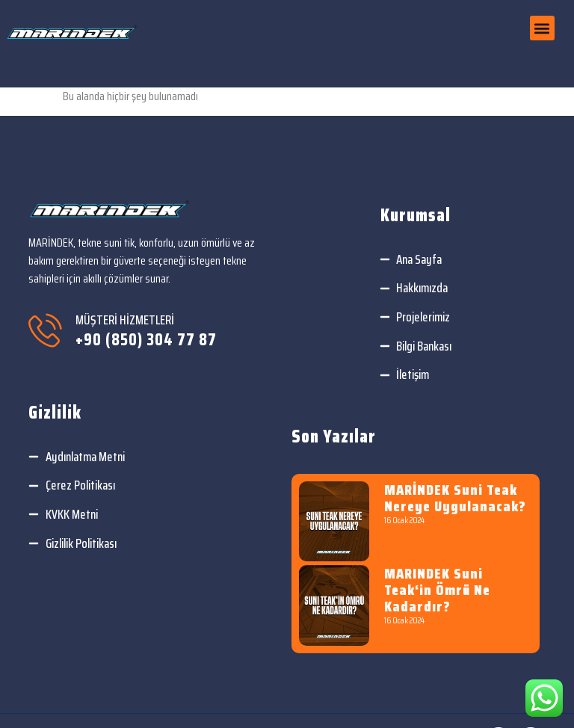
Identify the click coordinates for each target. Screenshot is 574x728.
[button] (542, 28)
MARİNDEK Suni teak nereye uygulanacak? (455, 498)
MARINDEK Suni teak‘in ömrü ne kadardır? (437, 590)
